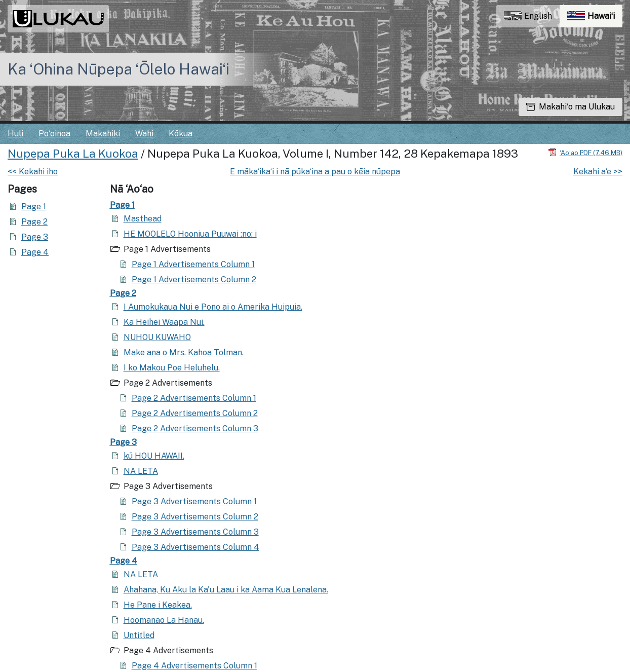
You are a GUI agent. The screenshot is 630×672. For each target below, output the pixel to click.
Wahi (144, 134)
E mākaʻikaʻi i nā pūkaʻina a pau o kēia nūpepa (315, 172)
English (528, 16)
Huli (15, 134)
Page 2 (34, 222)
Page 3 (35, 237)
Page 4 (35, 252)
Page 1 (34, 207)
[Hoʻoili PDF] (585, 152)
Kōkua (181, 134)
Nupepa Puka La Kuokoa (73, 154)
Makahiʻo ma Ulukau (570, 107)
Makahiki (103, 134)
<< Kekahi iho (33, 172)
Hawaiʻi (595, 18)
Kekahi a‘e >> (598, 172)
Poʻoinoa (54, 134)
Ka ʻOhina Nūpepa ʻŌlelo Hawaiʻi (119, 69)
